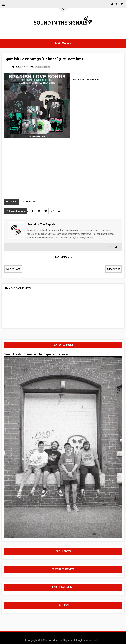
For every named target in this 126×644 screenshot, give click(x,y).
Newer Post (13, 269)
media (25, 202)
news (32, 202)
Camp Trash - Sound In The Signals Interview (36, 354)
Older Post (114, 269)
